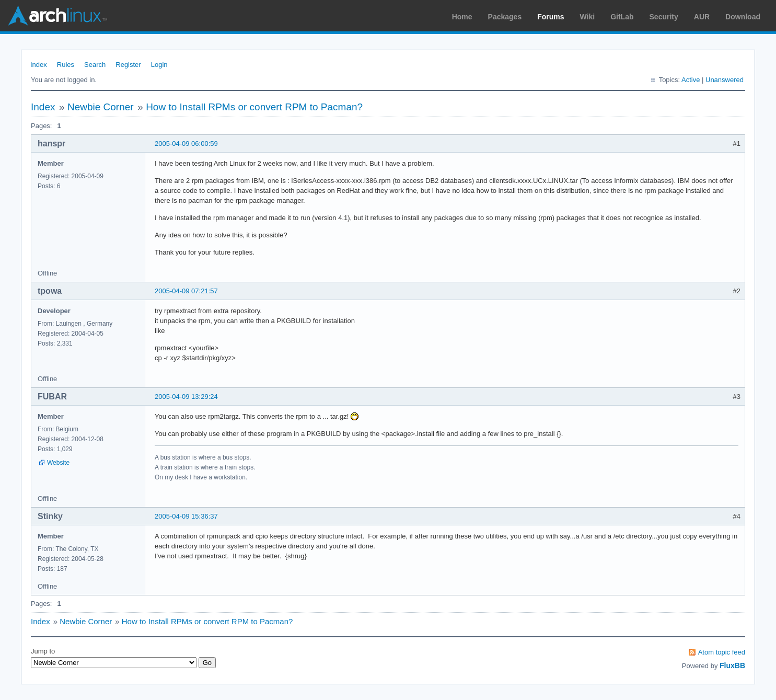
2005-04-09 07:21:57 (186, 291)
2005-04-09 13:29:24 (186, 397)
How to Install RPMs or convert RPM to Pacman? (254, 107)
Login (159, 65)
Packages (505, 17)
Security (664, 17)
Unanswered (725, 80)
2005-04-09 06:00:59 (186, 144)
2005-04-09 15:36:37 (186, 516)
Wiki (588, 17)
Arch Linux (57, 16)
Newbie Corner (101, 107)
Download (743, 17)
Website (58, 463)
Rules (66, 65)
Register (128, 65)
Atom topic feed (722, 652)
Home (462, 17)
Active (691, 80)
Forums (551, 17)
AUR (702, 17)
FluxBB (732, 665)
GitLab (622, 17)
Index (39, 65)
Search (95, 65)
